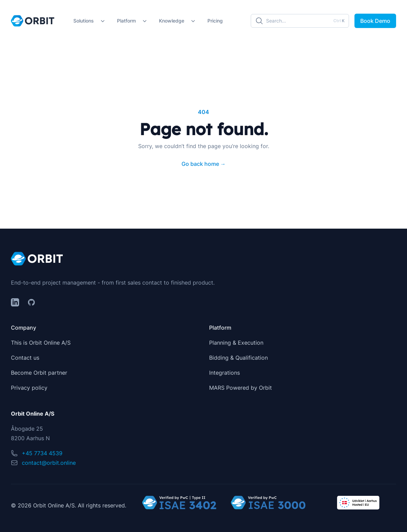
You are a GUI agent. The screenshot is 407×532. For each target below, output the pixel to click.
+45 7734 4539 (42, 453)
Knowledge (172, 21)
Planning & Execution (236, 343)
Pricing (215, 21)
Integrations (224, 373)
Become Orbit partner (39, 373)
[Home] (33, 21)
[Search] (300, 21)
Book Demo (375, 21)
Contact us (25, 358)
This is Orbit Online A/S (41, 343)
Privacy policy (29, 388)
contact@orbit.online (49, 463)
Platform (126, 21)
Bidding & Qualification (238, 358)
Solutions (84, 21)
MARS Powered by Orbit (241, 388)
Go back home (204, 164)
